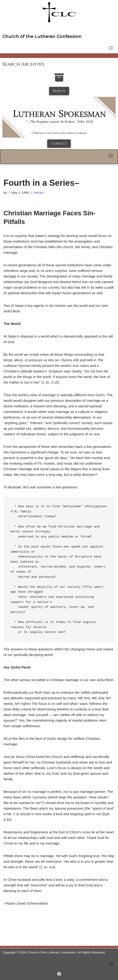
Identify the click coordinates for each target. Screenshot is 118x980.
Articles (39, 193)
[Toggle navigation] (111, 48)
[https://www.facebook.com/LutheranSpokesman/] (59, 974)
